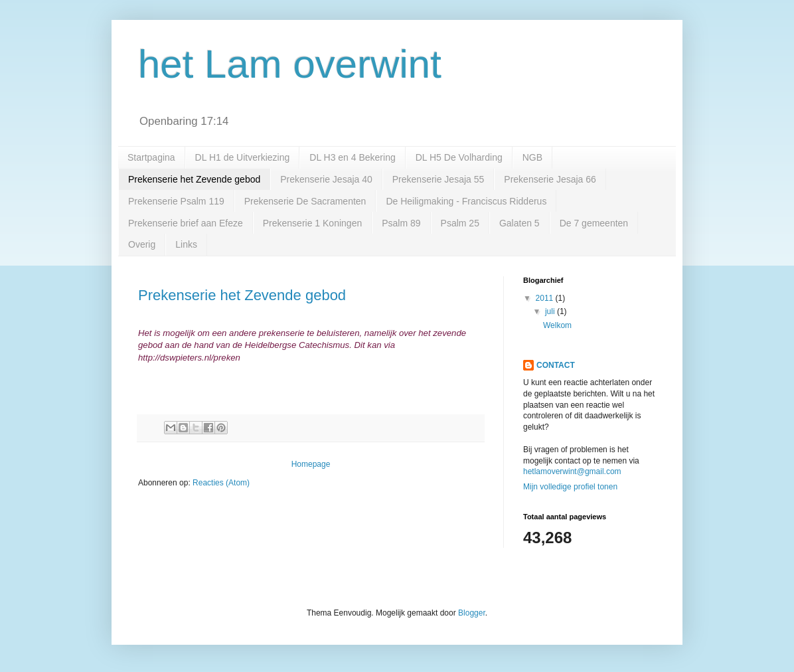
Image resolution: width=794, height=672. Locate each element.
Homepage (311, 464)
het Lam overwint (290, 64)
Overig (142, 244)
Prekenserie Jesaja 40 (326, 179)
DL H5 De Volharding (459, 157)
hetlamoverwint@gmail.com (572, 471)
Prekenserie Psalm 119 (176, 201)
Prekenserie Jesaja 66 (550, 179)
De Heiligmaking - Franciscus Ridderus (466, 201)
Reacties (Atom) (221, 483)
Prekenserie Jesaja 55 (438, 179)
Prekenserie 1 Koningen (312, 223)
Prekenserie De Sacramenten (305, 201)
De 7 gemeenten (594, 223)
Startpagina (151, 157)
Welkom (557, 325)
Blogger (472, 613)
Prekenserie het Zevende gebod (194, 179)
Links (186, 244)
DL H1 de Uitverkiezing (243, 157)
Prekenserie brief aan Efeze (186, 223)
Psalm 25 (460, 223)
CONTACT (556, 365)
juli (551, 311)
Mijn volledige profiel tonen (570, 487)
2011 (546, 298)
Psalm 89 (401, 223)
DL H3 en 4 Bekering (352, 157)
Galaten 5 (519, 223)
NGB (532, 157)
